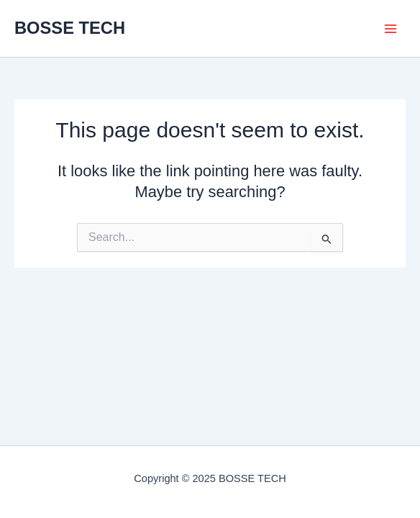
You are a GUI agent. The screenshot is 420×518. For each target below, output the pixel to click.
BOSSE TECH (70, 28)
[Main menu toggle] (391, 29)
